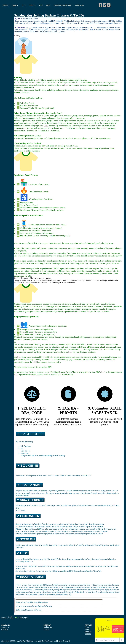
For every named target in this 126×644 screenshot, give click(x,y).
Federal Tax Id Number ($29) (87, 545)
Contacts (5, 629)
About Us (5, 627)
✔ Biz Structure (30, 434)
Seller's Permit (20, 510)
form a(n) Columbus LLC (26, 561)
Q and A (15, 5)
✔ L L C (22, 553)
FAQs (48, 5)
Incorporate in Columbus (107, 559)
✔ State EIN (26, 539)
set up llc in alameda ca (24, 606)
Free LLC (6, 5)
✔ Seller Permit (30, 500)
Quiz (24, 5)
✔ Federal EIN (28, 516)
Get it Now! (80, 5)
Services (32, 5)
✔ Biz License (28, 466)
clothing (31, 610)
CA (45, 606)
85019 (18, 610)
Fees (41, 5)
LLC (38, 80)
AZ (35, 610)
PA (39, 602)
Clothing (35, 602)
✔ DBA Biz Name (29, 485)
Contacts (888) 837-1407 (63, 5)
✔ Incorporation (31, 577)
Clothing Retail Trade (23, 602)
